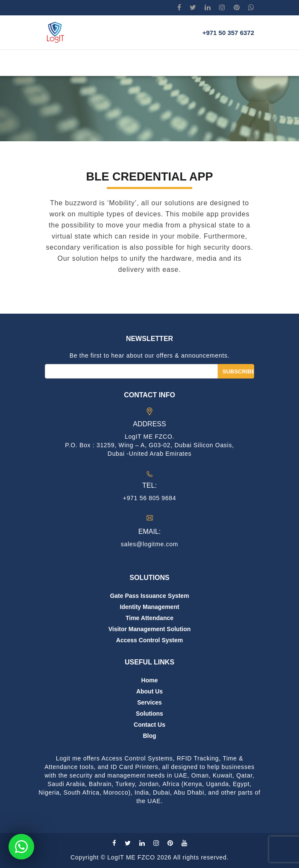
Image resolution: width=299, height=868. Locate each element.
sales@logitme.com (149, 544)
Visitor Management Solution (150, 629)
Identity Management (149, 607)
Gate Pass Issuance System (149, 596)
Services (149, 702)
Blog (149, 736)
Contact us (149, 725)
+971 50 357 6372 (228, 33)
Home (150, 680)
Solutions (149, 714)
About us (149, 691)
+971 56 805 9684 (149, 498)
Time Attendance (149, 618)
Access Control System (149, 640)
